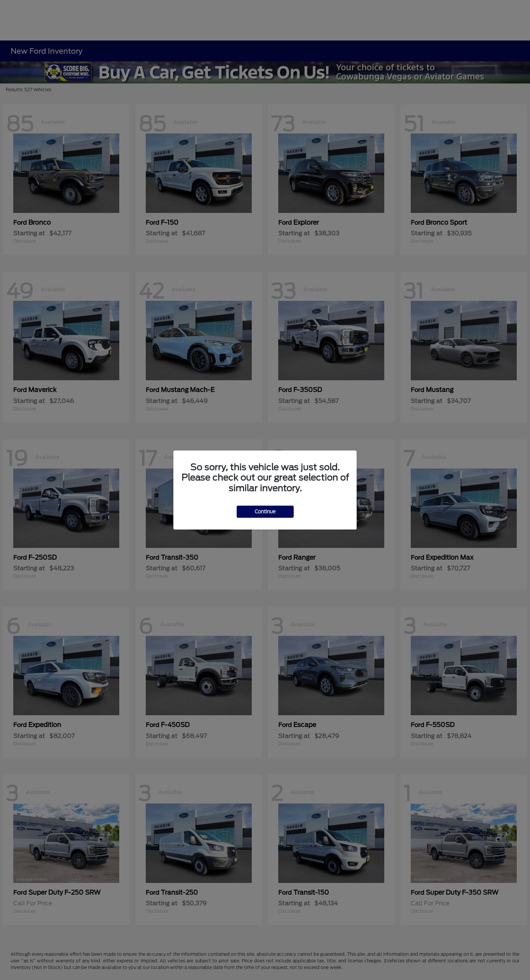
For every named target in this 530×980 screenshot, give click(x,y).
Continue (265, 512)
